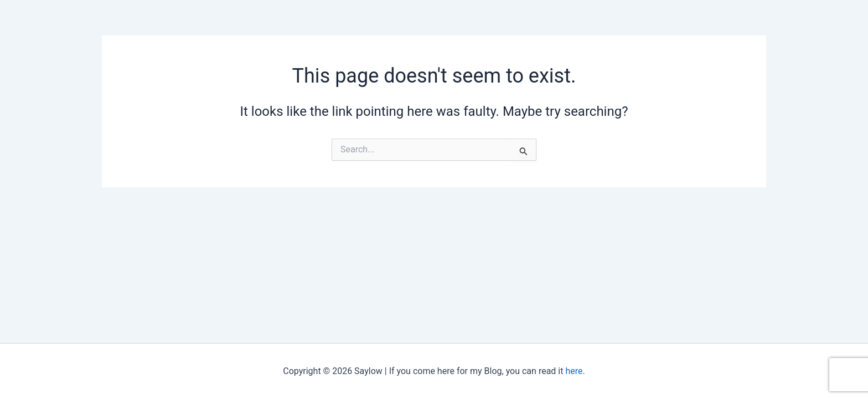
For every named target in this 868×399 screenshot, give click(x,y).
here (574, 371)
